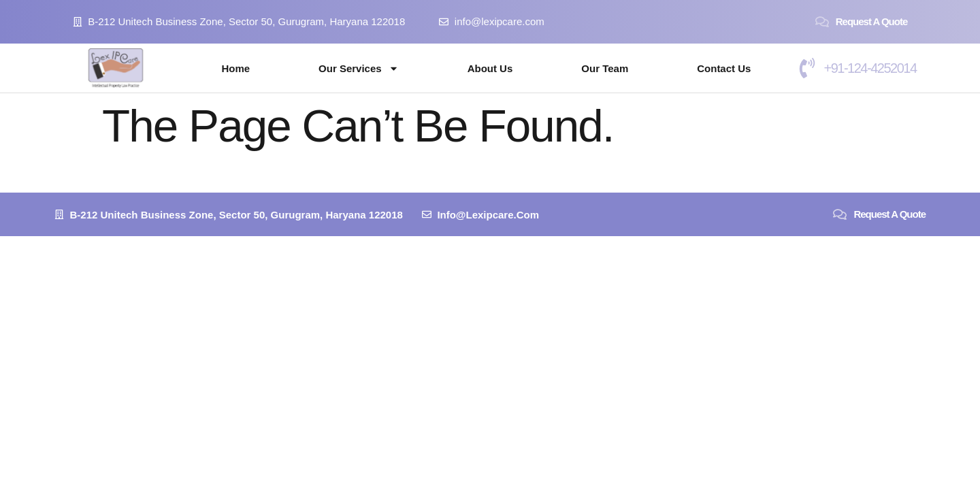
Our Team (605, 68)
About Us (490, 68)
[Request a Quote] (822, 22)
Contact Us (724, 68)
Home (235, 68)
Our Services (359, 68)
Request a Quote (872, 21)
